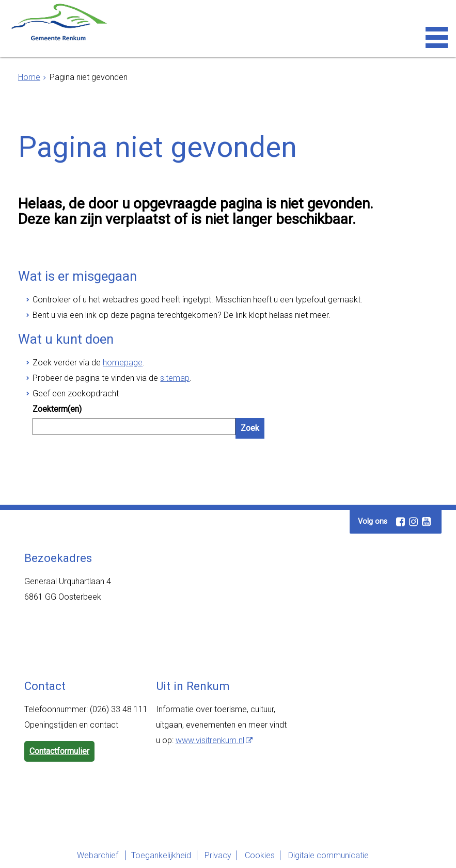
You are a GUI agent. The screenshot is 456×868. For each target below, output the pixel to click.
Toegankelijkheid (154, 855)
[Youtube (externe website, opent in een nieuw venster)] (426, 522)
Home (29, 77)
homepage (123, 363)
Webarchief (86, 855)
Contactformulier (59, 751)
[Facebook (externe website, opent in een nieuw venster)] (400, 522)
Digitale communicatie (335, 855)
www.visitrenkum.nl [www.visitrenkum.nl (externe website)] (210, 740)
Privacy (215, 855)
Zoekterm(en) (57, 409)
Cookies (262, 855)
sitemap (175, 378)
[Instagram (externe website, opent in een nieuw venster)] (413, 522)
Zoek (250, 428)
